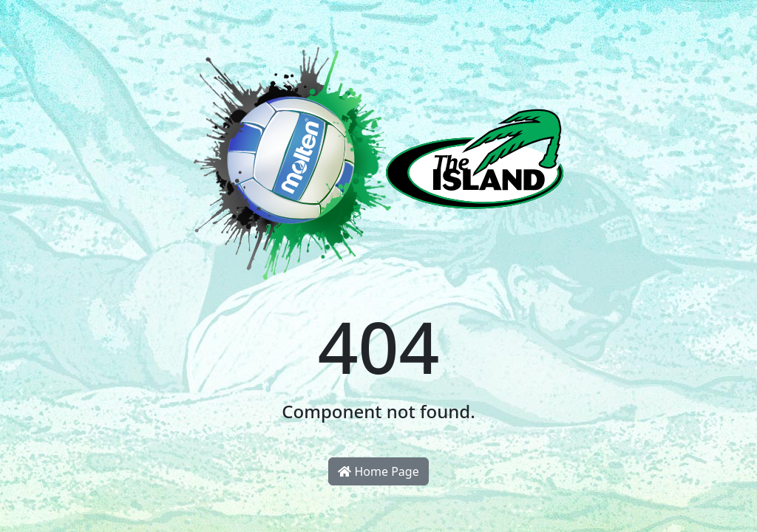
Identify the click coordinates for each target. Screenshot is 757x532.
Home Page (378, 471)
